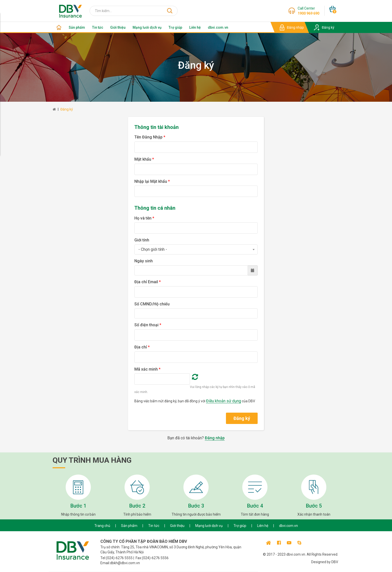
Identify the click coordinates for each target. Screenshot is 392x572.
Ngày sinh (144, 261)
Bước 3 (196, 506)
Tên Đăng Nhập (150, 137)
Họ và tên (144, 218)
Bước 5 (314, 506)
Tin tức (98, 27)
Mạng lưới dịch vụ (147, 27)
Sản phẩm (77, 27)
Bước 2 (137, 506)
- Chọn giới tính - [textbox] (153, 249)
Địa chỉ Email (148, 282)
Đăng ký (67, 109)
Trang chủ (102, 526)
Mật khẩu (144, 159)
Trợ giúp (175, 27)
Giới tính (142, 240)
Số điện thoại (148, 325)
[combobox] (196, 249)
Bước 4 (255, 506)
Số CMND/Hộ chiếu (152, 304)
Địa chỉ (142, 347)
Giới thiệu (118, 27)
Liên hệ (195, 27)
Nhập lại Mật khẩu (152, 181)
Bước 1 (78, 506)
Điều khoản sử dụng (224, 401)
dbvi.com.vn (218, 27)
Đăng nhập (215, 438)
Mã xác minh (147, 369)
